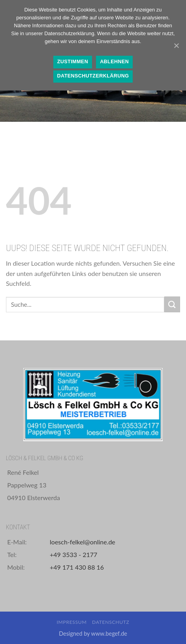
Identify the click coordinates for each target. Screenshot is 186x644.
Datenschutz (111, 622)
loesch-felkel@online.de (83, 542)
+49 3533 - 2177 (73, 554)
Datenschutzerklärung (93, 76)
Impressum (71, 622)
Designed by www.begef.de (93, 634)
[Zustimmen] (176, 45)
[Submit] (172, 304)
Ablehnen (114, 62)
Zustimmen (73, 62)
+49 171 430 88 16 (77, 567)
